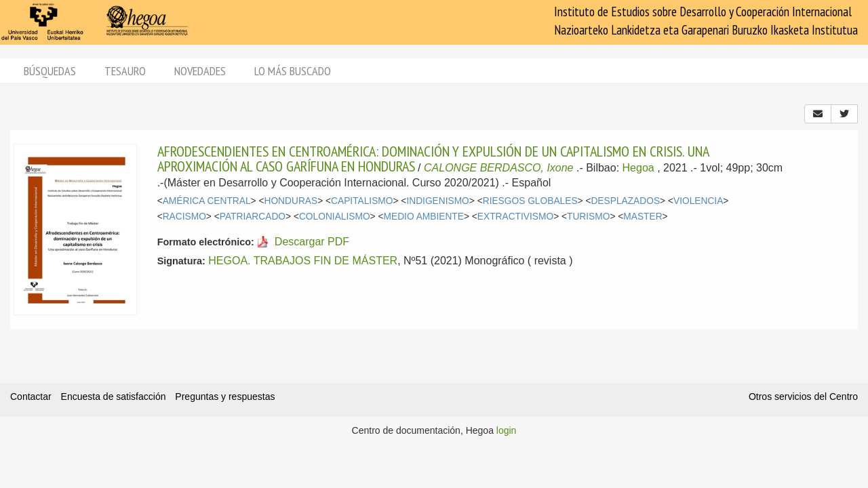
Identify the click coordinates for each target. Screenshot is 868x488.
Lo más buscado (293, 71)
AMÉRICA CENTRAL (207, 201)
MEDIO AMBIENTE (424, 217)
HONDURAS (291, 201)
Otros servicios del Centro (803, 396)
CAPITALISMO (362, 201)
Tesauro (125, 71)
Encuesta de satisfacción (114, 396)
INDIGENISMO (437, 201)
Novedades (200, 71)
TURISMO (588, 217)
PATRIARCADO (253, 217)
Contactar (31, 396)
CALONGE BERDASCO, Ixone (499, 168)
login (507, 430)
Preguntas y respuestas (225, 396)
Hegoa (638, 168)
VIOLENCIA (698, 201)
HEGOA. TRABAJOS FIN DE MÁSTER (303, 261)
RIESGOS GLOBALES (530, 201)
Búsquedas (50, 71)
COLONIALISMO (335, 217)
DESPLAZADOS (625, 201)
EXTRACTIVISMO (515, 217)
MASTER (643, 217)
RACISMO (184, 217)
